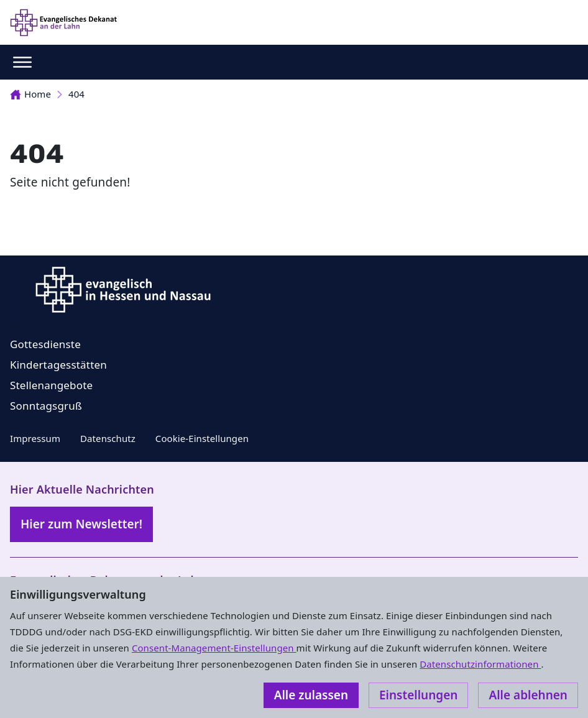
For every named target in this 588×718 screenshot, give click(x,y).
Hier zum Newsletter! (81, 524)
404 (76, 94)
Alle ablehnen (528, 695)
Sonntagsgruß (46, 406)
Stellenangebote (51, 385)
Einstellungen (418, 695)
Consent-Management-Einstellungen (214, 648)
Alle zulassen (311, 695)
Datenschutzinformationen (480, 664)
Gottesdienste (45, 344)
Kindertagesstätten (58, 365)
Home (30, 94)
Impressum (35, 438)
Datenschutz (108, 438)
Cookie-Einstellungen (202, 438)
